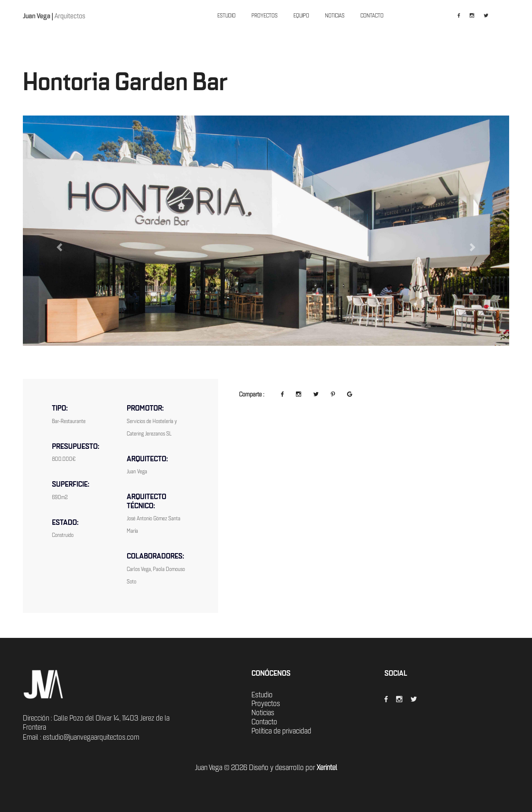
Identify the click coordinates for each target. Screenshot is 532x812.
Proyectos (266, 704)
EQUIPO (301, 16)
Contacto (264, 722)
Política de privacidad (281, 731)
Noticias (263, 713)
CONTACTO (372, 16)
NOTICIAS (335, 16)
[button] (59, 247)
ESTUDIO (227, 16)
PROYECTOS (265, 16)
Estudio (262, 695)
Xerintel (327, 768)
